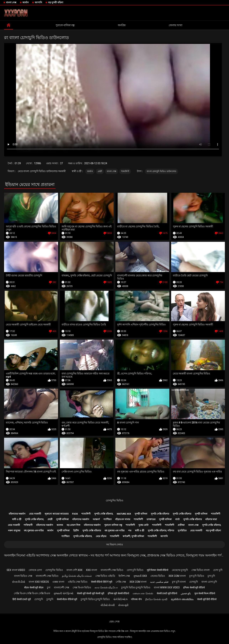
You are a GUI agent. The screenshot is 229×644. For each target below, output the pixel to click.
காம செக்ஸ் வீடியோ (106, 587)
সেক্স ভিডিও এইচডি (105, 576)
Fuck (75, 514)
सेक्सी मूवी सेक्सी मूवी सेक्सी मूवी (90, 593)
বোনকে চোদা (35, 570)
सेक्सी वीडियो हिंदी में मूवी (102, 582)
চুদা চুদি (211, 576)
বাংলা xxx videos (39, 582)
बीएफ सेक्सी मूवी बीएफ (34, 587)
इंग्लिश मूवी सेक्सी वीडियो (118, 593)
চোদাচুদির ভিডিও (114, 500)
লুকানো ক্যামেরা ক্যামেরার (57, 514)
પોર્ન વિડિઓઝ (120, 599)
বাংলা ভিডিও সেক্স (23, 576)
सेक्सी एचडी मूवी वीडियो (167, 593)
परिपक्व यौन (136, 599)
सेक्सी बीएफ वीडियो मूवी (67, 599)
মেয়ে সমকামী (35, 514)
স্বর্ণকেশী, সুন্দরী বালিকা (133, 536)
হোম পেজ (114, 622)
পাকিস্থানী (28, 525)
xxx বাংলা (92, 570)
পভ (130, 531)
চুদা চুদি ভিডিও (197, 576)
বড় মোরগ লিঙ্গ (73, 525)
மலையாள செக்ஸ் (143, 593)
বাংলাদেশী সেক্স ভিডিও (112, 570)
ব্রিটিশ (76, 531)
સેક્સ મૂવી (123, 605)
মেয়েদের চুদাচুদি (180, 570)
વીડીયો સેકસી (108, 605)
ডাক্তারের (151, 519)
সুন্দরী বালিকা (141, 514)
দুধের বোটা (144, 525)
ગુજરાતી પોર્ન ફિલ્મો (63, 593)
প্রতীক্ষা (181, 525)
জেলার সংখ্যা (176, 25)
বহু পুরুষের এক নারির (34, 531)
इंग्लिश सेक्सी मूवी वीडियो (194, 587)
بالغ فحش (186, 593)
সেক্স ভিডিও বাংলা (201, 570)
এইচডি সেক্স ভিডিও (78, 582)
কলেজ (60, 525)
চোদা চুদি (218, 570)
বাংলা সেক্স (11, 2)
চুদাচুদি (50, 599)
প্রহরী (100, 171)
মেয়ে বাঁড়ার (101, 536)
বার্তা (177, 519)
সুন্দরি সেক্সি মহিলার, (104, 514)
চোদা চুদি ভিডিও (135, 570)
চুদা (49, 587)
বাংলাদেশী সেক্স (62, 587)
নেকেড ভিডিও (158, 576)
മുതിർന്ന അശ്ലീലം (182, 599)
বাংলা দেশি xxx (74, 570)
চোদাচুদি (194, 582)
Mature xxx (124, 514)
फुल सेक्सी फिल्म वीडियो (205, 593)
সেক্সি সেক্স (121, 582)
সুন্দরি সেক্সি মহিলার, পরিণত (161, 531)
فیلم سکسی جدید (159, 582)
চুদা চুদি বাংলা (179, 582)
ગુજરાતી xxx (140, 576)
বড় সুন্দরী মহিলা (56, 2)
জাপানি (38, 2)
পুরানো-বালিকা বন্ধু (65, 25)
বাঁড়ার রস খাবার (123, 519)
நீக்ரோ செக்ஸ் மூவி (156, 599)
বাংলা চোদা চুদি (209, 582)
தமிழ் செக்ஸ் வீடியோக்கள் (77, 576)
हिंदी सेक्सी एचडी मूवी (22, 599)
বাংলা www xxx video (167, 587)
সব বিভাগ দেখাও (115, 545)
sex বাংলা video (16, 570)
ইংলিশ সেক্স (124, 576)
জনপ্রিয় (122, 25)
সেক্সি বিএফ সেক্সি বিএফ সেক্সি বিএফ (32, 593)
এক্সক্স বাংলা (58, 582)
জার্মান (26, 2)
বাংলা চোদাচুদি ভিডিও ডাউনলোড (162, 171)
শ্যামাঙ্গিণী (125, 171)
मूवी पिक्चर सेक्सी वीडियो (158, 570)
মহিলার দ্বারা (211, 519)
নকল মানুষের (14, 531)
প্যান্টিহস (107, 519)
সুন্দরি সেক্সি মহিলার (160, 514)
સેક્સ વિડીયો (19, 582)
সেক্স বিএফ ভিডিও (82, 587)
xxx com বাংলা (177, 576)
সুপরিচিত (182, 531)
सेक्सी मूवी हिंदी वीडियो (207, 599)
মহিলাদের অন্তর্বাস (17, 514)
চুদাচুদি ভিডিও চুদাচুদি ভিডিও (136, 587)
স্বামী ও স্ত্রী (17, 519)
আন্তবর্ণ (96, 519)
